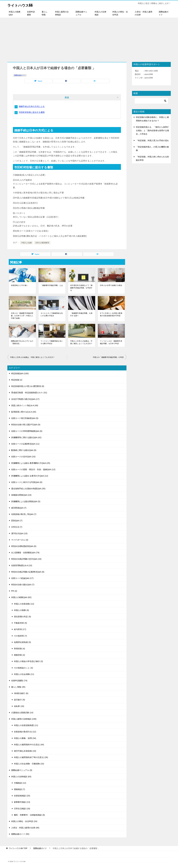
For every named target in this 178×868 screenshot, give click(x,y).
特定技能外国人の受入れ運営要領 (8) (28, 386)
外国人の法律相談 (100, 13)
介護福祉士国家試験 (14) (22, 713)
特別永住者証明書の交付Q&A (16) (26, 559)
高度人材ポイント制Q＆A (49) (25, 405)
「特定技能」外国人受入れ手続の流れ (152, 140)
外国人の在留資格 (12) (24, 604)
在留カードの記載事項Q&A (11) (25, 444)
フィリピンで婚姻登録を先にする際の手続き (52, 342)
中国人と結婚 (26, 243)
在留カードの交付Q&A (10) (23, 457)
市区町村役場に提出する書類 (32, 112)
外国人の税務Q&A (15, 13)
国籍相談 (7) (20, 789)
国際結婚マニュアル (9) (22, 770)
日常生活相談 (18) (22, 809)
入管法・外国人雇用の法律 (144, 13)
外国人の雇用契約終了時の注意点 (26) (31, 757)
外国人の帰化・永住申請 (120, 13)
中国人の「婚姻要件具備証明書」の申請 (108, 357)
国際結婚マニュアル (81, 13)
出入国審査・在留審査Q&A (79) (25, 553)
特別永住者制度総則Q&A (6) (24, 546)
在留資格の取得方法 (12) (25, 732)
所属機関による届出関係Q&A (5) (26, 501)
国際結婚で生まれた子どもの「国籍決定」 (22, 342)
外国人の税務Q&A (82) (21, 597)
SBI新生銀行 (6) (21, 693)
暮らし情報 (45, 13)
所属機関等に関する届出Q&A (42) (26, 437)
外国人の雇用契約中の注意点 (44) (29, 745)
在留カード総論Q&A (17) (22, 578)
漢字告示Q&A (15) (19, 533)
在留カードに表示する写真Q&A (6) (27, 482)
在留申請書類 (31, 13)
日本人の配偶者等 (42, 243)
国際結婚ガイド (164, 13)
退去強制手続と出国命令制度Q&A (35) (28, 489)
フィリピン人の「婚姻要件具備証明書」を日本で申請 (111, 342)
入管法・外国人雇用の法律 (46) (25, 828)
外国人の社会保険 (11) (24, 674)
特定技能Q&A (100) (20, 373)
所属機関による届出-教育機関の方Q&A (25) (31, 463)
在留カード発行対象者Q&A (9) (25, 418)
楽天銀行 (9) (20, 700)
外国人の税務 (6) (22, 610)
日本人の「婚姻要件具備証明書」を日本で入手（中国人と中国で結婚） (22, 316)
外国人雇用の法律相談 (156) (24, 719)
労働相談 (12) (20, 783)
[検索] (151, 101)
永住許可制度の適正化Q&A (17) (25, 399)
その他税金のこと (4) (24, 668)
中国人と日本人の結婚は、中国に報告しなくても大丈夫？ (81, 342)
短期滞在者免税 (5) (23, 642)
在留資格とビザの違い (20, 285)
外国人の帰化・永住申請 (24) (24, 821)
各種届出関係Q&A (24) (21, 495)
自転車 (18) (19, 706)
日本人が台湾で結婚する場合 (111, 285)
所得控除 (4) (20, 649)
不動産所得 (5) (21, 623)
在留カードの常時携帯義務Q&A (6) (27, 431)
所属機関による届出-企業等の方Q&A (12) (30, 476)
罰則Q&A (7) (17, 521)
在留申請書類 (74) (19, 681)
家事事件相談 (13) (22, 802)
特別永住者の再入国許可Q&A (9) (26, 425)
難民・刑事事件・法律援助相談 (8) (30, 815)
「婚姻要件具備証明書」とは (52, 285)
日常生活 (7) (17, 527)
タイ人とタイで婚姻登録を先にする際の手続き (52, 314)
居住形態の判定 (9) (23, 617)
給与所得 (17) (20, 629)
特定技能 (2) (17, 380)
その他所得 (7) (21, 636)
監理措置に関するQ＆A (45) (24, 412)
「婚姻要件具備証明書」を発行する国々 (81, 314)
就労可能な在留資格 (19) (25, 751)
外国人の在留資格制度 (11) (26, 725)
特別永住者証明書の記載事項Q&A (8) (28, 572)
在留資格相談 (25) (22, 796)
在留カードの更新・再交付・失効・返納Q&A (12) (33, 469)
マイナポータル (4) (20, 540)
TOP (18, 848)
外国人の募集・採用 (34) (25, 738)
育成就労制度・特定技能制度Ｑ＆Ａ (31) (29, 393)
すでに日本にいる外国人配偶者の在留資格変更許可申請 (111, 314)
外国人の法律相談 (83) (21, 777)
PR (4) (14, 591)
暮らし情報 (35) (18, 687)
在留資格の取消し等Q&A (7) (24, 514)
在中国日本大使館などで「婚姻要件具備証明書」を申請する (81, 288)
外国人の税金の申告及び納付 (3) (28, 661)
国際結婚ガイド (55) (20, 834)
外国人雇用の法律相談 (62, 13)
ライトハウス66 (22, 5)
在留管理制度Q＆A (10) (22, 565)
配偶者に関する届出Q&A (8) (24, 450)
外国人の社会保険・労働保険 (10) (29, 764)
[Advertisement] (89, 38)
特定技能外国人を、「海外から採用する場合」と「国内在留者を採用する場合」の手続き (152, 130)
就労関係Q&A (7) (19, 508)
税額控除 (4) (20, 655)
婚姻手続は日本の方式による (32, 106)
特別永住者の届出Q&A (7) (23, 585)
